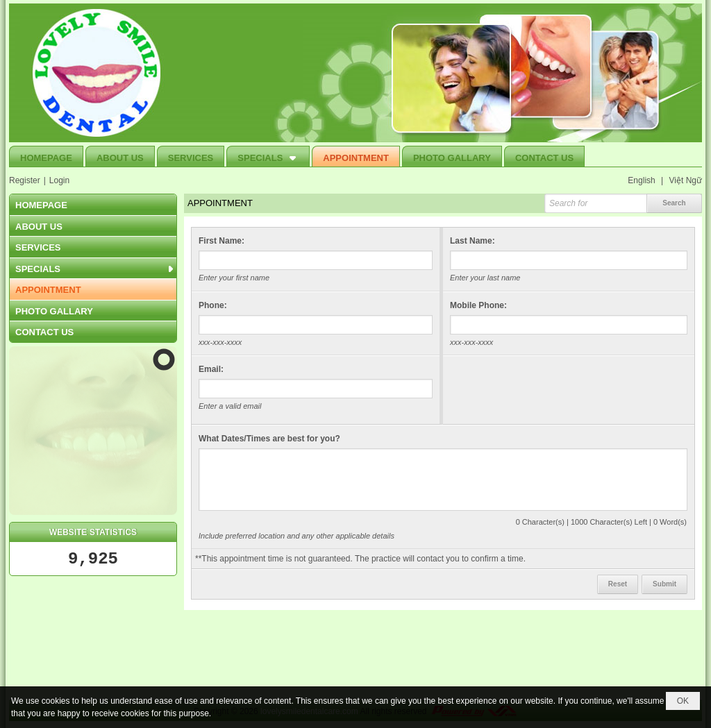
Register (25, 180)
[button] (268, 156)
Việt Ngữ (686, 180)
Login (59, 180)
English (641, 180)
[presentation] (555, 390)
